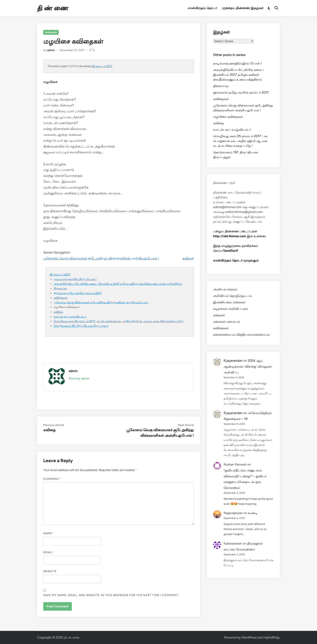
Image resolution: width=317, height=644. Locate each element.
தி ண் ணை (53, 8)
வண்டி (253, 513)
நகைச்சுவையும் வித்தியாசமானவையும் (241, 335)
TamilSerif (230, 251)
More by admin (79, 378)
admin (51, 50)
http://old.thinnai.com (230, 236)
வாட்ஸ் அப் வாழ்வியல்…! (70, 316)
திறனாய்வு (60, 288)
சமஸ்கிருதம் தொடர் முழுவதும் (236, 260)
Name (49, 533)
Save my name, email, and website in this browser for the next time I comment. (111, 595)
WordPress (249, 637)
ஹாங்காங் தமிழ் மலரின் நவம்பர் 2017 (78, 293)
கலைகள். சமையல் (227, 322)
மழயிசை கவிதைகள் (228, 117)
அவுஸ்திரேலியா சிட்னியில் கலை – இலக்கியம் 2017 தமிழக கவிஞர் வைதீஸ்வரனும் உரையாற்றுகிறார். (118, 284)
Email (49, 552)
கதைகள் (219, 315)
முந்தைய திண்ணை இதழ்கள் (243, 8)
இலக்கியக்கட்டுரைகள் (229, 302)
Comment (53, 479)
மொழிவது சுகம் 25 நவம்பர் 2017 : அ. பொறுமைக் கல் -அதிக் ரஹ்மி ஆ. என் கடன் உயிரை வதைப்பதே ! (118, 321)
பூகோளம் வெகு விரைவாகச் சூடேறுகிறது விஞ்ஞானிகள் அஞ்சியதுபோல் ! (101, 258)
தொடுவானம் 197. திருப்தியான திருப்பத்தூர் (81, 326)
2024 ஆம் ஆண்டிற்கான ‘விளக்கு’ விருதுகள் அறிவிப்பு (248, 366)
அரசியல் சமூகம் (225, 289)
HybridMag (271, 637)
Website (50, 571)
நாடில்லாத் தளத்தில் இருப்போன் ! (75, 279)
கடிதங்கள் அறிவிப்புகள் (231, 309)
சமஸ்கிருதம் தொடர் (202, 8)
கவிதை (188, 258)
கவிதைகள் (51, 32)
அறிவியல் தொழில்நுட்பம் (232, 296)
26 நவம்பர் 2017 (102, 66)
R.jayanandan (233, 361)
